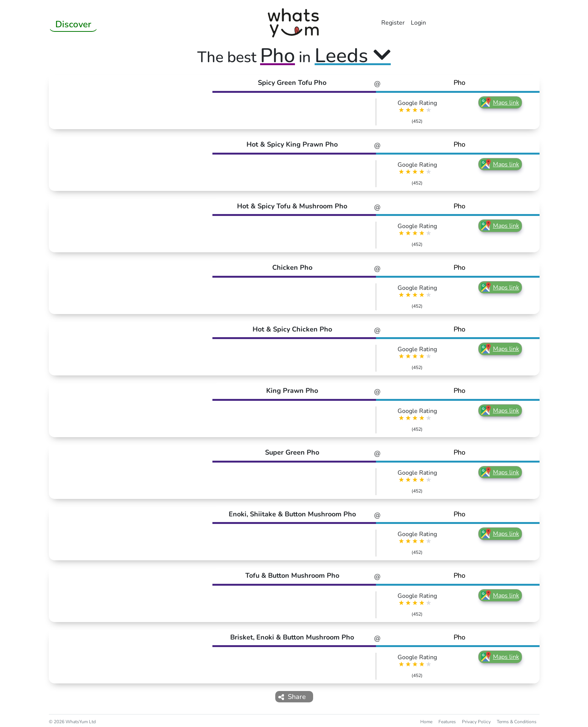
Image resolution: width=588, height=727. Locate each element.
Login (418, 23)
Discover (73, 24)
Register (393, 23)
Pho (459, 83)
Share (292, 697)
